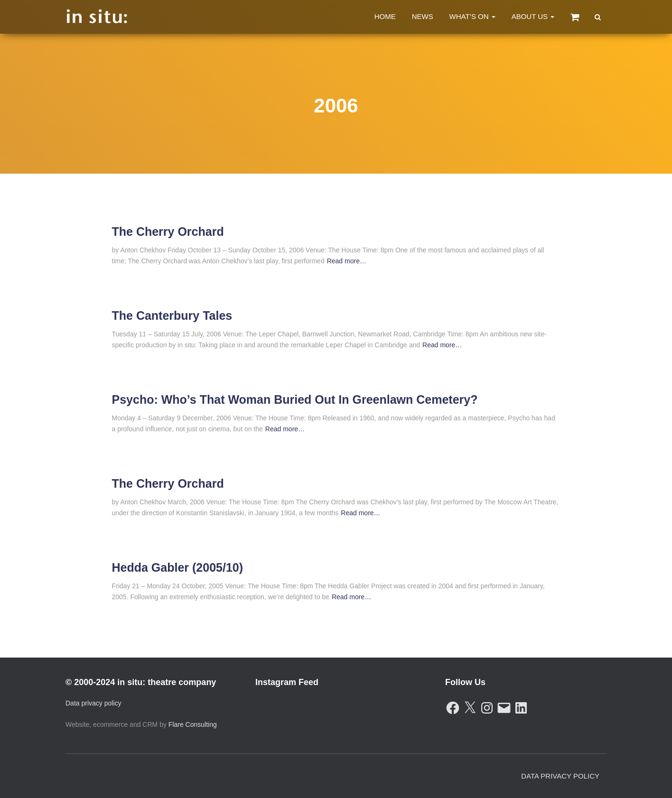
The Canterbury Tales (172, 315)
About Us (533, 16)
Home (385, 16)
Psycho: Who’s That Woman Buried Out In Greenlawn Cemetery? (295, 399)
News (423, 16)
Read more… (347, 261)
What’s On (472, 16)
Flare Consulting (193, 724)
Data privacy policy (93, 703)
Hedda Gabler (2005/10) (178, 567)
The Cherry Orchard (168, 232)
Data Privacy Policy (560, 776)
